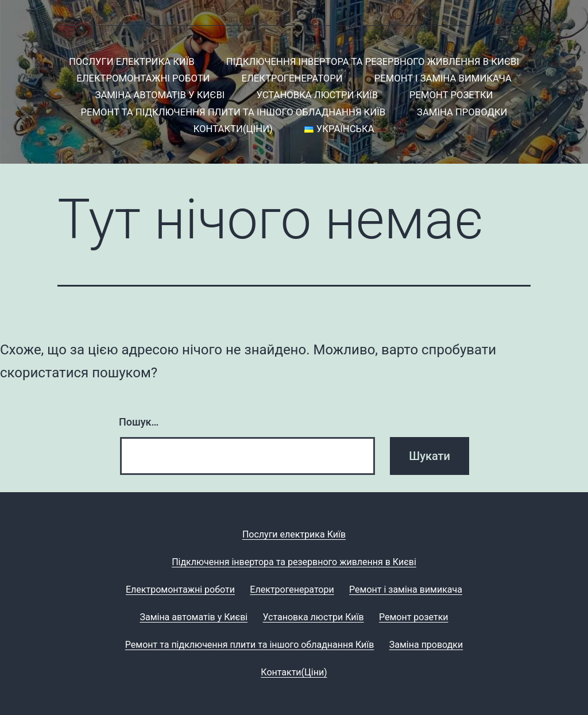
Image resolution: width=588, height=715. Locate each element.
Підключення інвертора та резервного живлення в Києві (373, 62)
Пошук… (139, 422)
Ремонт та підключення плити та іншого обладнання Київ (233, 112)
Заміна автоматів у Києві (160, 95)
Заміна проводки (462, 112)
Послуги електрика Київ (132, 62)
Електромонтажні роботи (143, 78)
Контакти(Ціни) (233, 129)
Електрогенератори (292, 78)
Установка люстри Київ (317, 95)
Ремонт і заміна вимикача (443, 78)
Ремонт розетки (451, 95)
